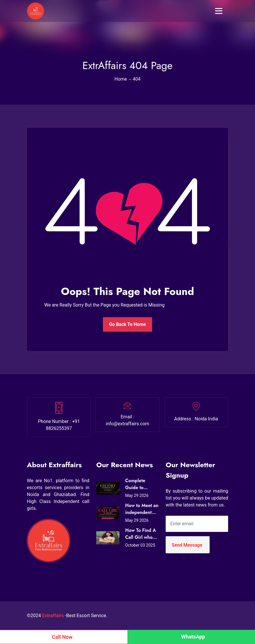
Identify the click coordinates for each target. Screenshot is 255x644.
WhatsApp (193, 637)
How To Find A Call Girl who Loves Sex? (141, 534)
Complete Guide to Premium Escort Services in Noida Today (141, 484)
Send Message (187, 545)
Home (121, 79)
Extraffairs (53, 616)
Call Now (62, 637)
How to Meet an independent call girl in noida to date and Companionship (142, 509)
